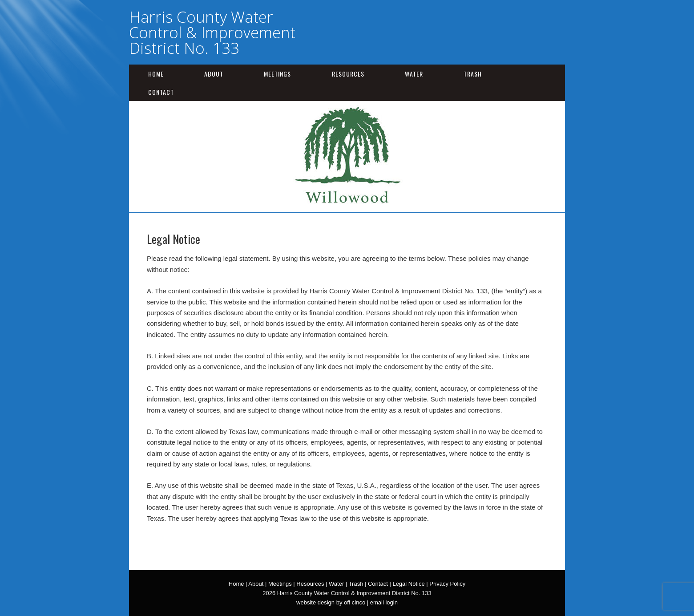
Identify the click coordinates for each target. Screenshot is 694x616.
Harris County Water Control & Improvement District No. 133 (212, 32)
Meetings (277, 74)
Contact (161, 92)
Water (414, 74)
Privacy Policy (447, 584)
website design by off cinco (331, 602)
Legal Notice (408, 584)
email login (384, 602)
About (214, 74)
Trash (473, 74)
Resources (348, 74)
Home (156, 74)
